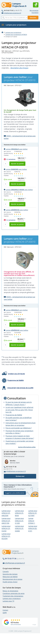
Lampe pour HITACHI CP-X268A (19, 528)
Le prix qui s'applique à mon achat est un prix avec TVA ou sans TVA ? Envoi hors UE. (19, 410)
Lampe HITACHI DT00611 (32, 521)
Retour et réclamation (10, 591)
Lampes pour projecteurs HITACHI (16, 35)
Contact (5, 610)
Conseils (6, 571)
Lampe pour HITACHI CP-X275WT (33, 513)
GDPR (5, 613)
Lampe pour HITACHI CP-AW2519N (6, 521)
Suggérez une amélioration (15, 493)
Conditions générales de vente (14, 593)
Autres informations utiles (27, 447)
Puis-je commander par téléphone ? (19, 428)
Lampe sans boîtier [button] (16, 310)
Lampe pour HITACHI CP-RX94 (19, 513)
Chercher (33, 18)
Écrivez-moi (20, 476)
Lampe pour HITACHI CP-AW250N (6, 513)
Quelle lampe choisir (10, 582)
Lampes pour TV (8, 601)
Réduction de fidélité (10, 577)
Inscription (35, 13)
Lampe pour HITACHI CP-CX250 (6, 528)
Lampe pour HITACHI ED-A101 (33, 528)
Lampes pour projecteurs (13, 32)
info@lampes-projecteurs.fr (11, 13)
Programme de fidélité (14, 415)
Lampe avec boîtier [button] (16, 149)
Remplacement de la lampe (12, 579)
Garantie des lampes (10, 574)
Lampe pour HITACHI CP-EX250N (6, 536)
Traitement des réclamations (13, 596)
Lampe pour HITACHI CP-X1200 (19, 521)
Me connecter (34, 10)
